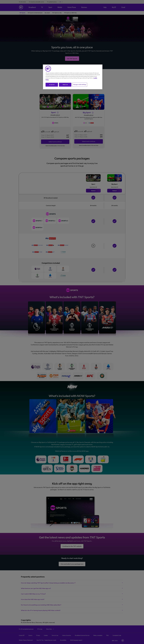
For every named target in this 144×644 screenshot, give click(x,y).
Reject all (65, 85)
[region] (73, 77)
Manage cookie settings (80, 85)
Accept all (52, 85)
